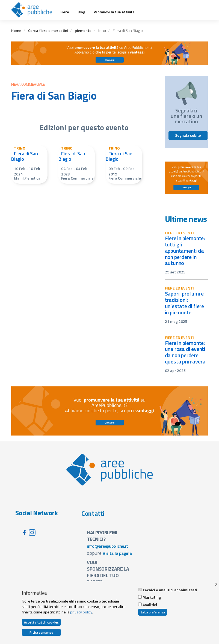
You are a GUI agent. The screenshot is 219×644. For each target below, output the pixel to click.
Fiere (65, 12)
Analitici (150, 605)
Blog (81, 12)
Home (16, 30)
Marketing (152, 597)
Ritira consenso (41, 632)
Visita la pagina (117, 553)
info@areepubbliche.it (107, 546)
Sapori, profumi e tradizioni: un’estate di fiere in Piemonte (185, 303)
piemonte (83, 30)
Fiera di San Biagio (25, 156)
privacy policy (81, 612)
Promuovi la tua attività (114, 12)
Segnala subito (188, 135)
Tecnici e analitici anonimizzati (170, 590)
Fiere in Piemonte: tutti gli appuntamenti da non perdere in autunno (185, 251)
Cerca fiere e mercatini (48, 30)
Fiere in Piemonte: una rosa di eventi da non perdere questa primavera (185, 352)
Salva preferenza (153, 612)
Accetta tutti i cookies (41, 622)
